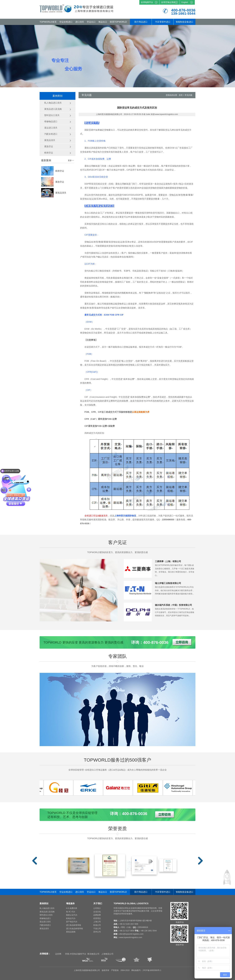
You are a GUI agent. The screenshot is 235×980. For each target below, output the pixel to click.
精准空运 (60, 171)
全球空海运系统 (168, 2)
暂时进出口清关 (46, 915)
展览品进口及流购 (47, 912)
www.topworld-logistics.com (131, 937)
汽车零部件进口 (163, 22)
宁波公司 (97, 929)
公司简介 (97, 908)
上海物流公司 (107, 954)
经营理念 (97, 918)
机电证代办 (71, 918)
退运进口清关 (45, 922)
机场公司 (97, 925)
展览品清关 (61, 193)
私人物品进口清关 (47, 908)
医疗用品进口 (141, 22)
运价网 (58, 954)
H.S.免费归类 (72, 908)
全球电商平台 (147, 2)
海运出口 (103, 22)
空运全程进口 (66, 22)
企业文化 (97, 912)
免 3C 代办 (71, 912)
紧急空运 (60, 182)
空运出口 (91, 22)
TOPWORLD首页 (48, 22)
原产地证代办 (72, 922)
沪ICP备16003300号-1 (152, 970)
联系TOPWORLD (118, 22)
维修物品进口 (45, 918)
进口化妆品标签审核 (74, 929)
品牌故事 (97, 915)
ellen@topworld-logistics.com (131, 934)
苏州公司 (97, 932)
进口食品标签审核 (74, 925)
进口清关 (80, 22)
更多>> (71, 160)
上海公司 (97, 922)
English (185, 2)
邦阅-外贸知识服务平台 (76, 954)
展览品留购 (71, 932)
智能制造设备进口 (185, 22)
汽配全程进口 (45, 925)
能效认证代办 (72, 915)
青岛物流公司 (93, 954)
